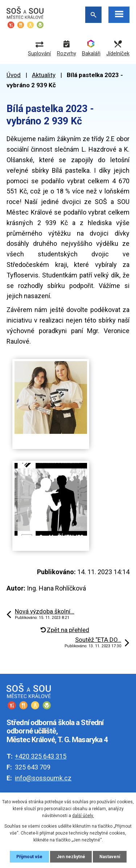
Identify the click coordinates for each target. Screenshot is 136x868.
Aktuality (44, 75)
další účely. (83, 816)
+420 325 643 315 (41, 756)
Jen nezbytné (71, 857)
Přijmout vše (29, 857)
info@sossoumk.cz (43, 778)
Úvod (14, 75)
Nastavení (110, 857)
